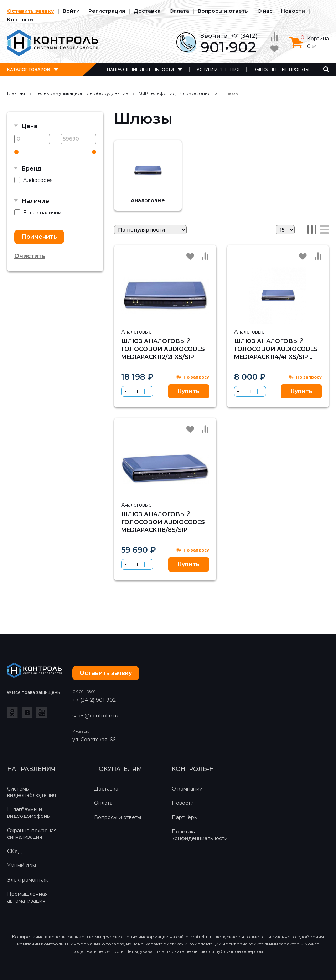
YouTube (42, 712)
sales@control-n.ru (95, 716)
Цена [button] (29, 126)
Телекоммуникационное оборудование (82, 93)
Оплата (179, 11)
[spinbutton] (137, 391)
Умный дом (22, 865)
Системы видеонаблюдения (32, 792)
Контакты (20, 20)
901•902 (228, 47)
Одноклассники (12, 712)
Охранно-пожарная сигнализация (32, 834)
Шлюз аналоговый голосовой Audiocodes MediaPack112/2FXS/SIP (163, 349)
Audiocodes (33, 180)
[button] (149, 391)
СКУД (15, 851)
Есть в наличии (38, 213)
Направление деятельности (140, 70)
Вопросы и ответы (223, 11)
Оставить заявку (31, 11)
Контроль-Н (53, 43)
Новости (293, 11)
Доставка (147, 11)
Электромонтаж (27, 880)
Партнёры (185, 817)
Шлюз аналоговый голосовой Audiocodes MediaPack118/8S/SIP (163, 522)
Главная (16, 93)
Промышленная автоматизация (27, 897)
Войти (71, 11)
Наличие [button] (35, 201)
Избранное (190, 257)
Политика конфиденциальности (200, 835)
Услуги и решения (218, 70)
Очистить (30, 256)
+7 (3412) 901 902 (94, 700)
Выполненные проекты (281, 70)
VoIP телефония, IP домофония (175, 93)
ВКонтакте (27, 712)
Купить (188, 391)
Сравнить (205, 256)
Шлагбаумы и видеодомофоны (29, 813)
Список (324, 230)
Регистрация (107, 11)
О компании (187, 789)
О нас (265, 11)
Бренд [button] (31, 169)
